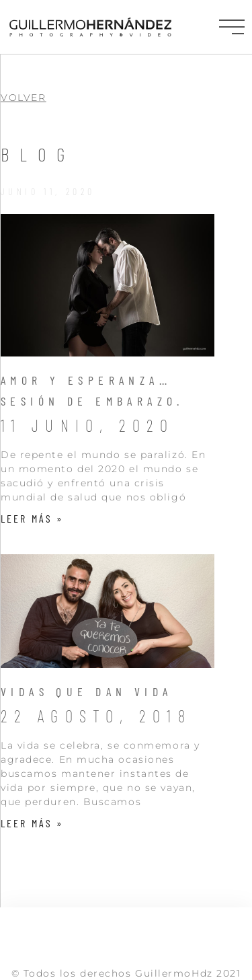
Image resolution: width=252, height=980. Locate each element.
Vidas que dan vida (86, 691)
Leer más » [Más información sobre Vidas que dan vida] (32, 823)
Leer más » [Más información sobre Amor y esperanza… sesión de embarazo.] (32, 518)
